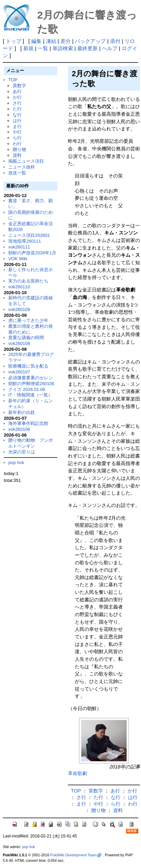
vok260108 (19, 343)
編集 (36, 41)
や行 (17, 132)
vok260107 (19, 372)
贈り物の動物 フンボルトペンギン (31, 443)
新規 (28, 48)
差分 (66, 41)
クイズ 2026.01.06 (27, 389)
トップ (14, 41)
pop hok (16, 462)
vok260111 (19, 247)
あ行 (17, 91)
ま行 (17, 126)
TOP (13, 80)
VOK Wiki (18, 259)
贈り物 (19, 149)
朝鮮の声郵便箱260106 (31, 384)
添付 (115, 41)
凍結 (51, 41)
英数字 (19, 86)
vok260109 (19, 309)
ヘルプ (110, 48)
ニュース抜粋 (22, 167)
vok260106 (19, 429)
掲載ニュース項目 (26, 161)
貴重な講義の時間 (26, 338)
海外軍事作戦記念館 (28, 423)
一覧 (43, 48)
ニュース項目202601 (29, 235)
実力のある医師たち (28, 281)
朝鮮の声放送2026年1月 (32, 253)
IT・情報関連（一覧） (30, 395)
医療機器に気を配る (28, 366)
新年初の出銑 (22, 412)
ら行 (17, 138)
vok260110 (19, 287)
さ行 (17, 103)
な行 (17, 115)
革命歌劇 (78, 773)
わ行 (17, 144)
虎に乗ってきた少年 (28, 320)
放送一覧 (17, 173)
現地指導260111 (25, 241)
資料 (17, 155)
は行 (17, 121)
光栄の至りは (22, 452)
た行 (17, 109)
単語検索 (63, 48)
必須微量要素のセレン (31, 378)
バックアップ (90, 41)
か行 (17, 97)
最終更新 (87, 48)
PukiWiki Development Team (76, 855)
